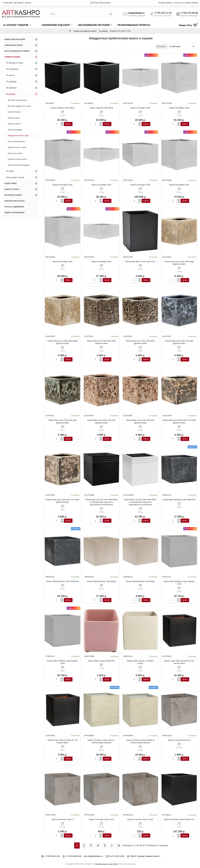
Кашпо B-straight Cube (140, 108)
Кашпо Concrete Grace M (179, 740)
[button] (68, 124)
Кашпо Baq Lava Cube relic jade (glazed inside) (179, 342)
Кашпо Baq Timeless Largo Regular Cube (179, 583)
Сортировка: (161, 47)
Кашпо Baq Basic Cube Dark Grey (140, 262)
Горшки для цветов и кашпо (85, 31)
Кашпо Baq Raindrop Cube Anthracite (179, 500)
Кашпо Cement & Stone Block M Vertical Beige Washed (140, 741)
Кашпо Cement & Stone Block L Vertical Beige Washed (101, 741)
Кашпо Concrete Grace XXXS (140, 819)
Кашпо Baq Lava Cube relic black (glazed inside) (101, 342)
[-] (62, 125)
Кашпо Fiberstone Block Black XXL (179, 819)
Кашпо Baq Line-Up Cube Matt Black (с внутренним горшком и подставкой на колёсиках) (101, 502)
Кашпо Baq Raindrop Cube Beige (101, 581)
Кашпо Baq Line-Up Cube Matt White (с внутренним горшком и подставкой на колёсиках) (140, 502)
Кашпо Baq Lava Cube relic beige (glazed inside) (179, 263)
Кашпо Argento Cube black (62, 108)
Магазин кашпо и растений (106, 864)
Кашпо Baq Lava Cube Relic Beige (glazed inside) (62, 342)
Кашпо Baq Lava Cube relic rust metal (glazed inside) (179, 421)
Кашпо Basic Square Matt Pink (101, 661)
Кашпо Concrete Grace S (62, 819)
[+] (62, 123)
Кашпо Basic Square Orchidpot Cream (140, 662)
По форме (103, 31)
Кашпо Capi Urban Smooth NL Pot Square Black (179, 662)
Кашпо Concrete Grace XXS (101, 819)
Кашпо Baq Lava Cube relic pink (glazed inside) (101, 421)
